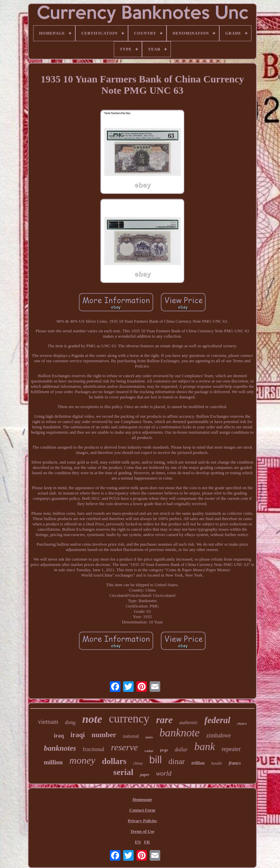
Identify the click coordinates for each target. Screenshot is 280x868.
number (104, 735)
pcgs (164, 750)
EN (138, 842)
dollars (114, 761)
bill (156, 760)
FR (147, 842)
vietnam (48, 722)
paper (145, 775)
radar (149, 751)
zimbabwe (219, 735)
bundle (217, 763)
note (92, 719)
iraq (59, 736)
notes (149, 737)
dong (70, 722)
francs (235, 763)
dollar (181, 750)
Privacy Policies (142, 821)
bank (205, 746)
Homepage (142, 799)
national (131, 736)
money (82, 760)
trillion (198, 763)
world (164, 773)
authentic (188, 722)
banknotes (60, 748)
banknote (180, 733)
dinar (177, 761)
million (53, 762)
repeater (231, 749)
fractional (93, 749)
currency (129, 719)
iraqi (78, 735)
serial (123, 772)
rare (165, 720)
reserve (124, 747)
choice (242, 723)
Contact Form (142, 810)
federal (217, 720)
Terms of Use (142, 831)
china (138, 763)
